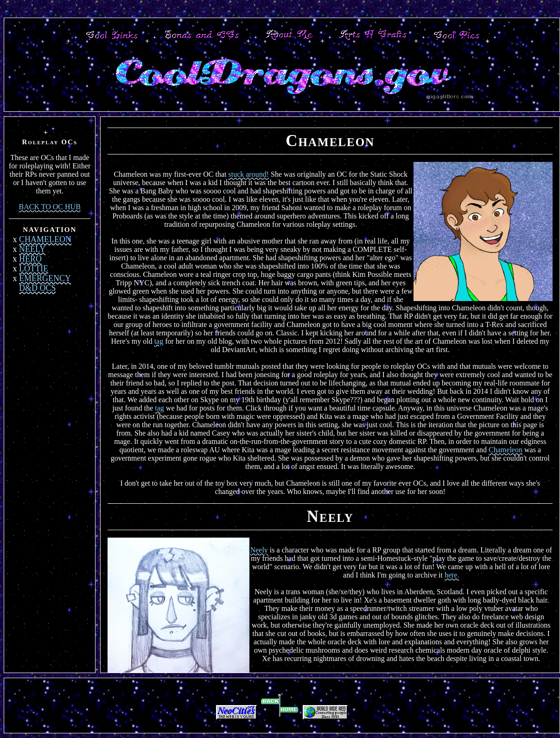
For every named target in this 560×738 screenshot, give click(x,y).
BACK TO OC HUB (50, 207)
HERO (30, 259)
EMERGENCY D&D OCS (45, 283)
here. (452, 575)
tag (159, 341)
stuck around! (248, 174)
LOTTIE (34, 269)
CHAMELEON (45, 239)
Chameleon (506, 450)
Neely (259, 550)
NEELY (32, 249)
